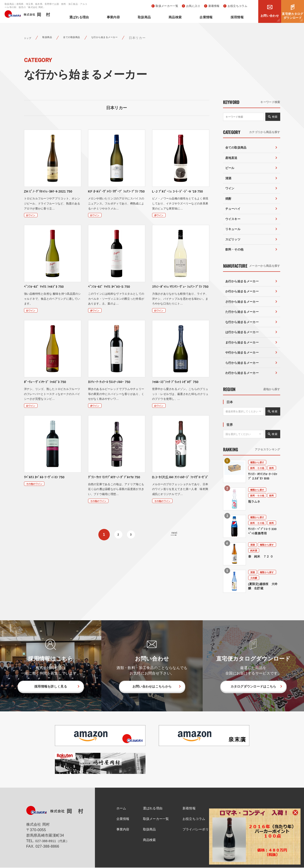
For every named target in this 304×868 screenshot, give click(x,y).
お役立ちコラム (237, 6)
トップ (29, 38)
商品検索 (191, 17)
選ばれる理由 (114, 17)
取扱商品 (167, 17)
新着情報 (214, 6)
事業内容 (142, 17)
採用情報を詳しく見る (51, 686)
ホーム (118, 808)
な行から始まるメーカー (123, 38)
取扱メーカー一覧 (167, 6)
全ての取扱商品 (82, 38)
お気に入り (193, 6)
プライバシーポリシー (202, 830)
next (173, 551)
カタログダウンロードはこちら (253, 686)
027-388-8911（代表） (55, 841)
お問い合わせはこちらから (152, 686)
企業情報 (216, 17)
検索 (275, 117)
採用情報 (240, 17)
